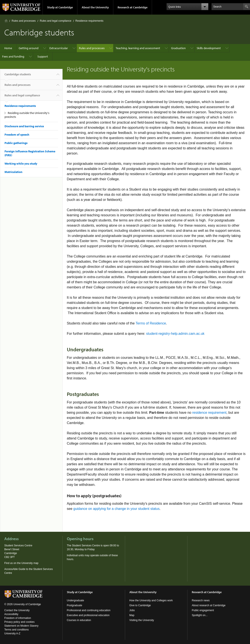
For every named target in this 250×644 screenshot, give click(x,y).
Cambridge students (18, 76)
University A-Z (12, 633)
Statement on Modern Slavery (21, 626)
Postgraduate (74, 605)
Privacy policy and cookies (19, 622)
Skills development (209, 48)
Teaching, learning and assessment (138, 48)
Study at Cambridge (60, 7)
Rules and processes (24, 21)
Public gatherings (16, 143)
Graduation (178, 48)
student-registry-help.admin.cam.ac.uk (175, 334)
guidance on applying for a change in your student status (116, 509)
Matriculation (13, 172)
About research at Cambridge (209, 605)
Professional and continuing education (89, 610)
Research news (201, 600)
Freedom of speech (17, 135)
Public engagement (203, 610)
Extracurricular (59, 48)
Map (132, 615)
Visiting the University (142, 620)
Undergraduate (75, 600)
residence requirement (209, 413)
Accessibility (11, 614)
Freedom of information (18, 618)
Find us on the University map (21, 563)
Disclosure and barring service (24, 126)
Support (43, 56)
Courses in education (79, 620)
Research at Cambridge (133, 7)
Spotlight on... (200, 615)
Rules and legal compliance (56, 21)
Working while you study (21, 164)
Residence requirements (89, 21)
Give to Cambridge (140, 605)
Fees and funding (13, 56)
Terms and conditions (16, 630)
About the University (95, 7)
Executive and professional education (88, 615)
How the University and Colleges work (151, 600)
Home (6, 21)
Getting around (29, 48)
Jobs (132, 610)
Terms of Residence (151, 323)
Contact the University (17, 610)
